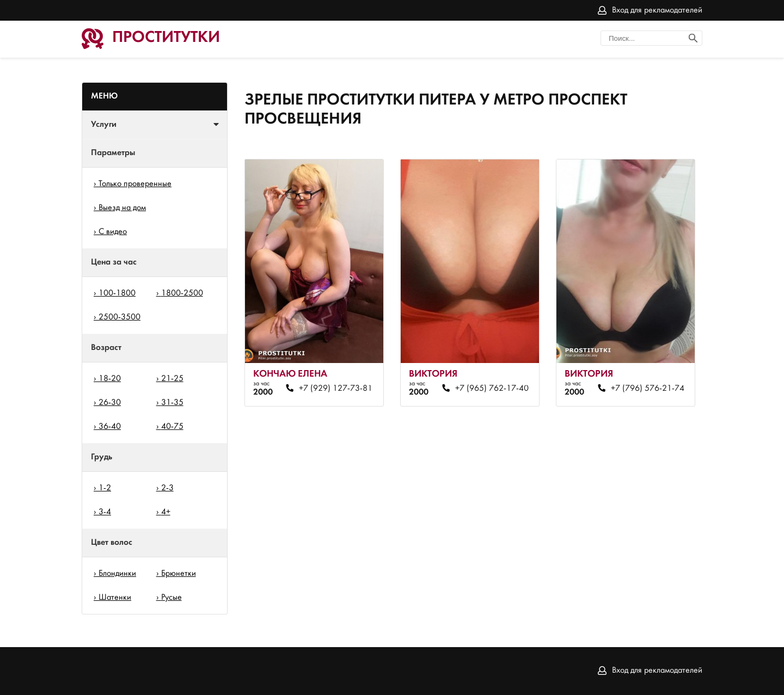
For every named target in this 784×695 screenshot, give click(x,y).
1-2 (105, 488)
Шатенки (115, 598)
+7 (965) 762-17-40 (492, 389)
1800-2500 (182, 293)
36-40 (110, 427)
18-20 (110, 379)
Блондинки (117, 574)
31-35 (172, 403)
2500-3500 (120, 317)
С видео (113, 232)
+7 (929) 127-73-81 (336, 389)
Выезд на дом (122, 208)
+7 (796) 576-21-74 (648, 389)
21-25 (172, 379)
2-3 (167, 488)
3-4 (105, 512)
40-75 (172, 427)
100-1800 (117, 293)
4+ (166, 512)
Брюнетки (179, 574)
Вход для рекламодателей (657, 10)
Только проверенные (135, 184)
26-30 (110, 403)
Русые (171, 598)
